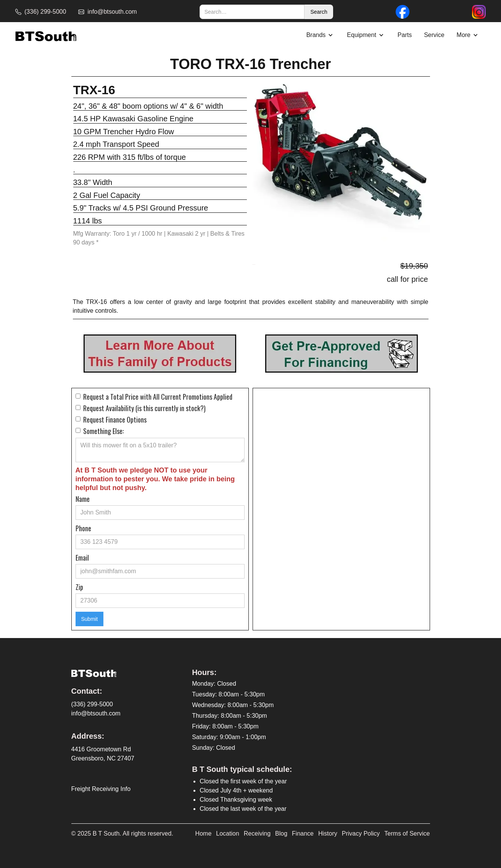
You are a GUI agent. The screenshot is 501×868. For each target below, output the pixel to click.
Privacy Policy (361, 833)
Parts (405, 35)
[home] (46, 35)
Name (83, 499)
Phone (83, 528)
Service (434, 35)
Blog (281, 833)
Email (82, 558)
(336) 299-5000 (92, 704)
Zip (79, 587)
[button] (321, 35)
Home (204, 833)
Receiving (257, 833)
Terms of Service (407, 833)
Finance (303, 833)
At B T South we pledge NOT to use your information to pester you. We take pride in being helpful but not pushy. (155, 479)
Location (228, 833)
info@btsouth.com (96, 713)
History (328, 833)
